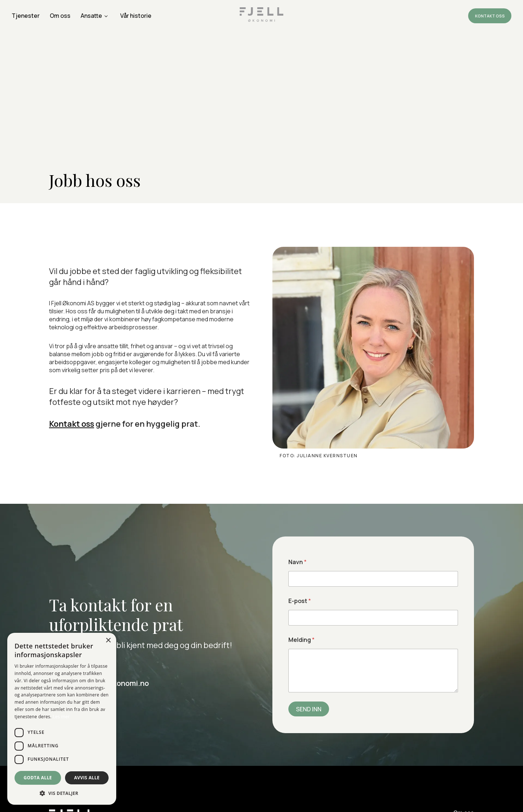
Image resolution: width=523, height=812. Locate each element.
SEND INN (309, 709)
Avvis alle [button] (87, 778)
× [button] (108, 641)
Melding (301, 640)
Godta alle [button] (38, 778)
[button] (62, 793)
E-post (300, 601)
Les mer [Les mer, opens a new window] (61, 717)
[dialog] (62, 719)
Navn (297, 562)
